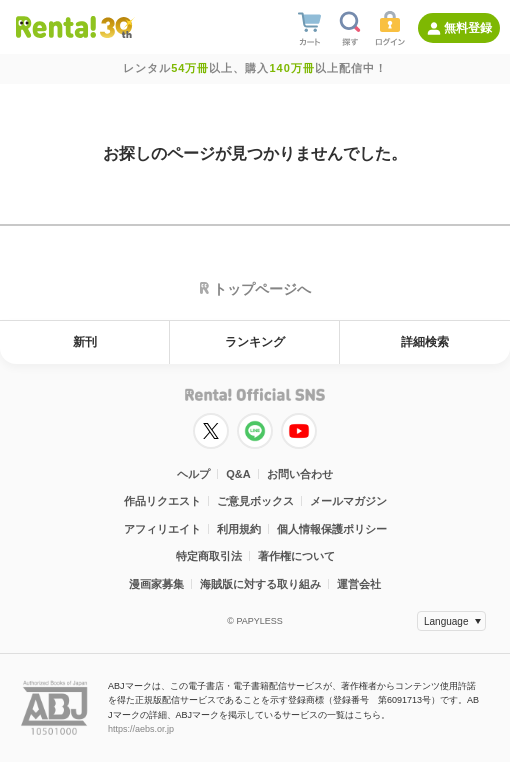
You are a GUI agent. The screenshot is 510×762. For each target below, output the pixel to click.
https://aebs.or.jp (141, 729)
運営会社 (359, 584)
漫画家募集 (156, 584)
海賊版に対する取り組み (260, 584)
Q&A (238, 474)
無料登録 (468, 28)
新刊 (85, 342)
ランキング (255, 342)
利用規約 (239, 529)
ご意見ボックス (255, 501)
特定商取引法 (209, 556)
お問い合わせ (300, 474)
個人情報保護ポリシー (332, 529)
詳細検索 (425, 342)
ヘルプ (193, 474)
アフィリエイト (162, 529)
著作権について (296, 556)
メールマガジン (348, 501)
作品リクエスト (162, 501)
